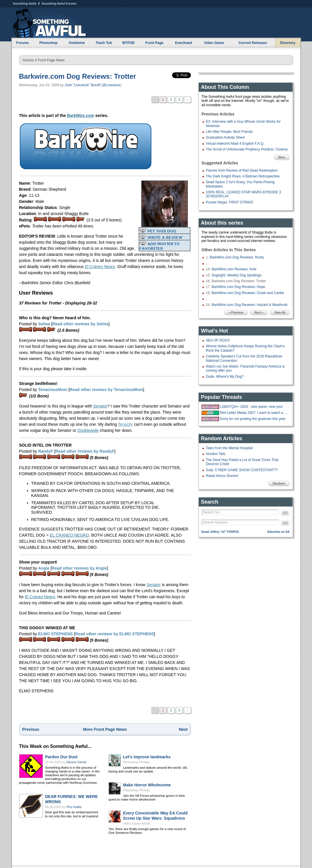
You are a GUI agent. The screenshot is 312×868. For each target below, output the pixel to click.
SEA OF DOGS (218, 340)
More (282, 157)
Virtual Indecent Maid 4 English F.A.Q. (235, 144)
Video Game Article (137, 823)
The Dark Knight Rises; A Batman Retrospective (243, 176)
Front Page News (51, 60)
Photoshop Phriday (137, 762)
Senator (100, 406)
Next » (259, 312)
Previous (31, 729)
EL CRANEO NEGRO (70, 535)
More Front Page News (105, 729)
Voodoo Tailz (216, 454)
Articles (28, 60)
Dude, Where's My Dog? (225, 377)
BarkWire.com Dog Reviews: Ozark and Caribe (248, 293)
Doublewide (88, 430)
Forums (22, 43)
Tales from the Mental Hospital (229, 448)
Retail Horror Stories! (222, 476)
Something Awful (25, 4)
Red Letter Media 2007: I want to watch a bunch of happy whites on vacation (254, 413)
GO (285, 513)
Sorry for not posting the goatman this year (253, 419)
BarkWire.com (81, 115)
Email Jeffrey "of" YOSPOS (220, 532)
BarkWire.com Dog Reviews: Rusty (237, 257)
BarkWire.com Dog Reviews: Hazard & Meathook (250, 305)
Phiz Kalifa (74, 807)
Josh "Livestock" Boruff (82, 85)
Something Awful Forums (59, 4)
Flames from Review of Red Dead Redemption (242, 170)
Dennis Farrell (76, 762)
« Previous (236, 312)
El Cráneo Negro (100, 267)
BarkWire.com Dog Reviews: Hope (239, 287)
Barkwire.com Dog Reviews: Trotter (78, 76)
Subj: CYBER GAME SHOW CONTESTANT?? (242, 470)
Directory (288, 43)
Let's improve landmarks (147, 757)
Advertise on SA (278, 532)
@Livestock (111, 85)
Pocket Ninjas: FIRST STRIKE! (230, 202)
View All (280, 312)
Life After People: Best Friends (229, 132)
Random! (279, 483)
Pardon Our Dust (61, 757)
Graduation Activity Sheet (226, 137)
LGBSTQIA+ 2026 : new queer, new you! (251, 407)
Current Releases (253, 43)
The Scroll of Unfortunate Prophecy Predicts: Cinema (247, 149)
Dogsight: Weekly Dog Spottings (237, 275)
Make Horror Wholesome (147, 785)
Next (183, 729)
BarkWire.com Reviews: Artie (234, 269)
